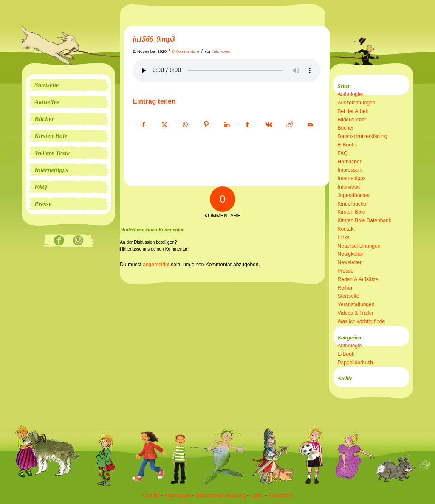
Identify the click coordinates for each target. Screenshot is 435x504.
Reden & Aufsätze (358, 279)
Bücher (346, 128)
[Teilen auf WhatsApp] (185, 125)
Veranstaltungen (356, 304)
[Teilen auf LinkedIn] (227, 125)
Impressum (350, 170)
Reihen (346, 288)
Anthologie (350, 346)
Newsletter (350, 262)
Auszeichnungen (357, 103)
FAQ (343, 153)
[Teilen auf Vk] (268, 125)
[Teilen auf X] (164, 125)
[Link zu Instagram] (78, 241)
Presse (346, 271)
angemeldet (156, 265)
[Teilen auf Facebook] (143, 125)
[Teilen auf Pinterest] (206, 125)
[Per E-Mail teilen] (310, 125)
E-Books (347, 145)
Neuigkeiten (351, 254)
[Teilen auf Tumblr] (248, 125)
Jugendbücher (354, 195)
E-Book (346, 354)
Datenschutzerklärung (363, 136)
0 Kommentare (186, 51)
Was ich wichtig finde (362, 321)
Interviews (349, 187)
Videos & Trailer (356, 313)
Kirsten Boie (352, 212)
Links (344, 237)
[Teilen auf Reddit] (289, 125)
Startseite (349, 296)
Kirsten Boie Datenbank (364, 220)
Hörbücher (350, 162)
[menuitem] (68, 85)
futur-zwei (221, 51)
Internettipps (352, 178)
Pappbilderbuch (355, 363)
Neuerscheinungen (359, 246)
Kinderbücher (353, 204)
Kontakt (346, 229)
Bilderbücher (352, 120)
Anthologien (351, 94)
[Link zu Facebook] (59, 241)
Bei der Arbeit (353, 111)
